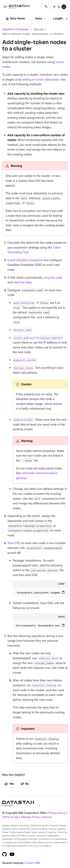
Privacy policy (57, 813)
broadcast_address (50, 338)
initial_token (23, 368)
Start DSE (14, 543)
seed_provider (23, 420)
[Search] (46, 7)
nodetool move (48, 658)
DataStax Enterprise (15, 29)
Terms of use (10, 817)
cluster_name (22, 330)
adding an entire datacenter (41, 79)
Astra (41, 19)
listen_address (24, 338)
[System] (64, 7)
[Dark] (59, 7)
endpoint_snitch (25, 360)
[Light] (54, 7)
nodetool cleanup (44, 685)
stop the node (53, 278)
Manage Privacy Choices (36, 817)
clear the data (22, 282)
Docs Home (15, 19)
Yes (9, 784)
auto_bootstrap (24, 303)
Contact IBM (32, 863)
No (25, 784)
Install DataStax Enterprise (25, 260)
